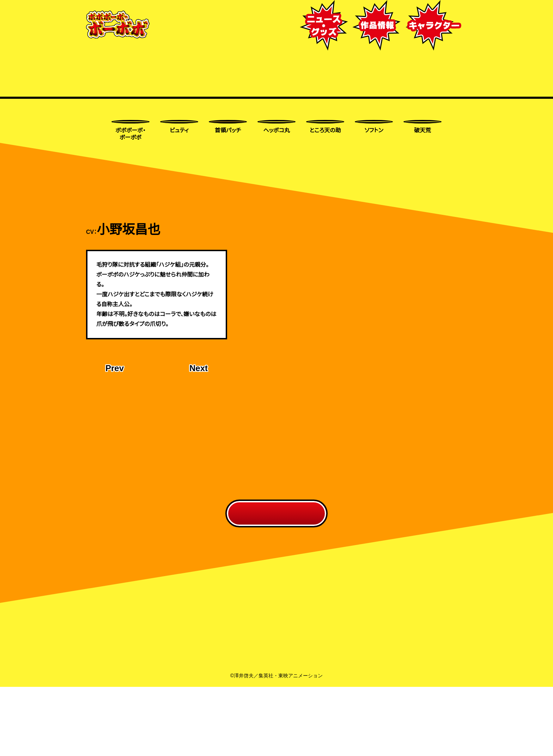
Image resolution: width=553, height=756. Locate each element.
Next (198, 432)
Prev (115, 432)
